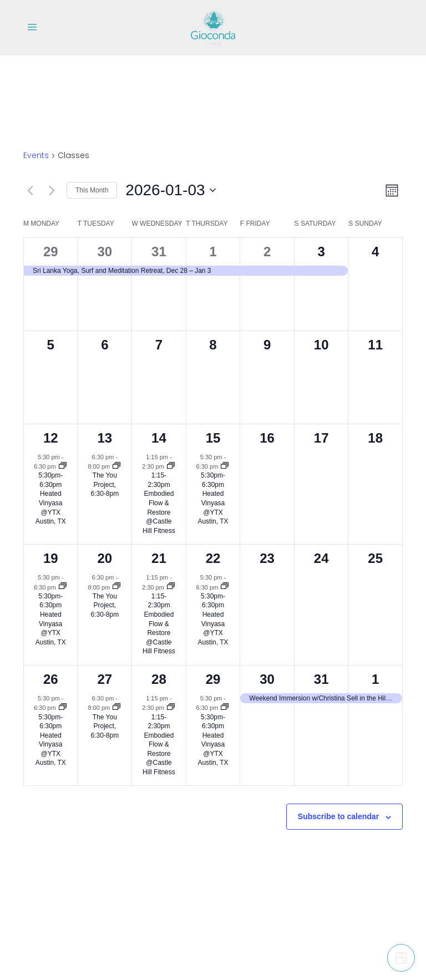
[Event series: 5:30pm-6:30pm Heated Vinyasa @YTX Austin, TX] (63, 466)
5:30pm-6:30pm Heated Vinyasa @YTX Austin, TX (51, 498)
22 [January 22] (213, 558)
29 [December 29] (51, 252)
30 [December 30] (105, 252)
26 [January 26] (51, 679)
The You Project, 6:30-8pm (105, 484)
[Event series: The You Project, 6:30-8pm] (116, 466)
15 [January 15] (213, 438)
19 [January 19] (51, 558)
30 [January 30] (267, 679)
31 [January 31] (321, 679)
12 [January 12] (51, 438)
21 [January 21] (159, 558)
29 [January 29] (213, 679)
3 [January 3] (321, 252)
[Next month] (52, 190)
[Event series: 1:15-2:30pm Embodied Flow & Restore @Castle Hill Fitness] (171, 466)
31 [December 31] (159, 252)
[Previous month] (30, 190)
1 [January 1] (213, 252)
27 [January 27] (105, 679)
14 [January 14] (159, 438)
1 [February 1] (375, 679)
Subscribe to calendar (338, 816)
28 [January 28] (159, 679)
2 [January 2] (267, 252)
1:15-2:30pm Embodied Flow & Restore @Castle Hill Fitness (159, 503)
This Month (92, 190)
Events (36, 156)
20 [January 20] (105, 558)
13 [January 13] (105, 438)
